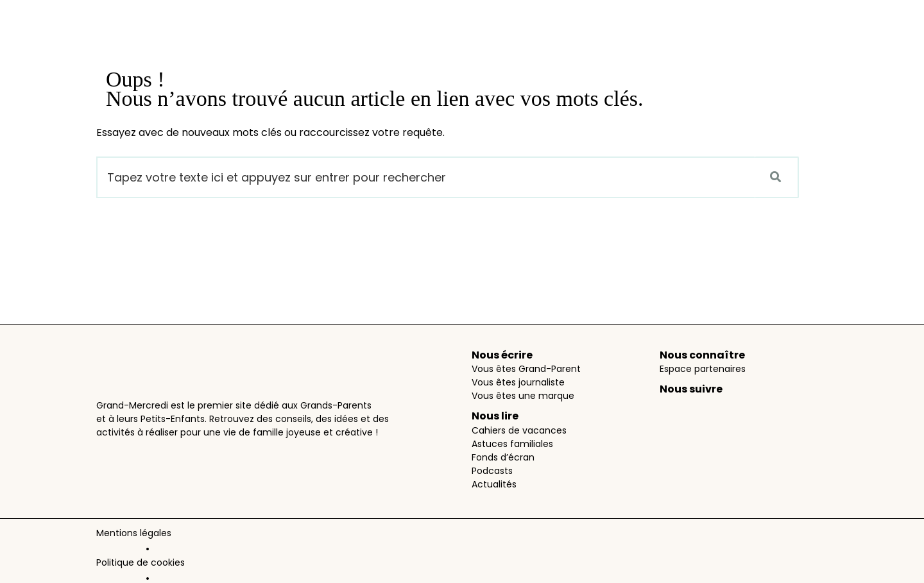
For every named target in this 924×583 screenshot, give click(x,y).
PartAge (376, 568)
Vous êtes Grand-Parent (526, 369)
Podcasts (492, 471)
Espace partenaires (703, 369)
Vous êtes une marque (523, 396)
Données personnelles (330, 536)
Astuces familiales (512, 444)
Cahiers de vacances (519, 430)
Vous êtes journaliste (518, 382)
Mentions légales (134, 536)
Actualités (494, 484)
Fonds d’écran (503, 457)
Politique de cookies (226, 536)
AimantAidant (434, 568)
